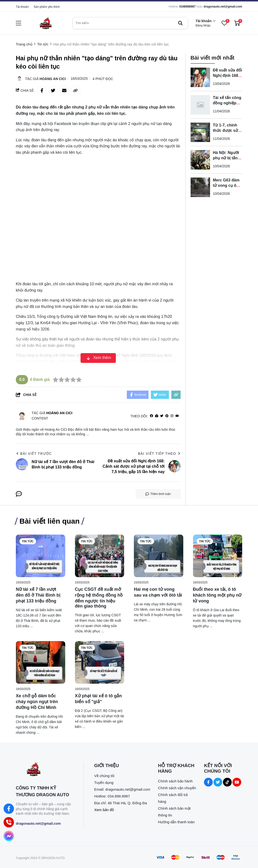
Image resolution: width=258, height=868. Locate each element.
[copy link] (75, 90)
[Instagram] (172, 416)
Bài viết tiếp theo (159, 454)
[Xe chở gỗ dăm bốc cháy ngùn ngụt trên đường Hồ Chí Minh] (41, 662)
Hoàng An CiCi (53, 79)
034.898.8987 (119, 796)
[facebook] (152, 416)
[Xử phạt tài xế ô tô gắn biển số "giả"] (100, 662)
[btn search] (180, 23)
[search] (130, 23)
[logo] (46, 23)
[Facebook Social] (208, 782)
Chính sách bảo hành (175, 781)
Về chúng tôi (104, 776)
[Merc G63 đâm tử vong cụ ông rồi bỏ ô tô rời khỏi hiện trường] (200, 187)
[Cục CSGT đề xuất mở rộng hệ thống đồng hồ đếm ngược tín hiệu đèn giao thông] (100, 556)
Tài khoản (22, 7)
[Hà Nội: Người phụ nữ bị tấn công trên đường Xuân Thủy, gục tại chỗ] (200, 160)
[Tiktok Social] (227, 782)
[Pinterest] (167, 416)
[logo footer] (44, 770)
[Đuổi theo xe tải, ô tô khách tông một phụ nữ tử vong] (218, 556)
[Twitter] (162, 416)
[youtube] (177, 416)
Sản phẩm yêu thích (47, 7)
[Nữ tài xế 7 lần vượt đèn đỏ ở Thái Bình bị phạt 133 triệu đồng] (41, 556)
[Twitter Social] (218, 782)
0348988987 (188, 7)
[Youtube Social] (237, 782)
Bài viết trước (34, 454)
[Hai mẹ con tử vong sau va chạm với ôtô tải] (159, 556)
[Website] (157, 416)
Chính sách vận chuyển (177, 788)
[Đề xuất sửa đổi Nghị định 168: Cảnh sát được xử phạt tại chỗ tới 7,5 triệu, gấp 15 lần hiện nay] (200, 77)
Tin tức (28, 541)
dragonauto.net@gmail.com (223, 7)
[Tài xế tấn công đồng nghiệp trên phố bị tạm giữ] (200, 105)
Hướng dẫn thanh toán (176, 822)
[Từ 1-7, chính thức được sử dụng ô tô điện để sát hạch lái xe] (200, 132)
